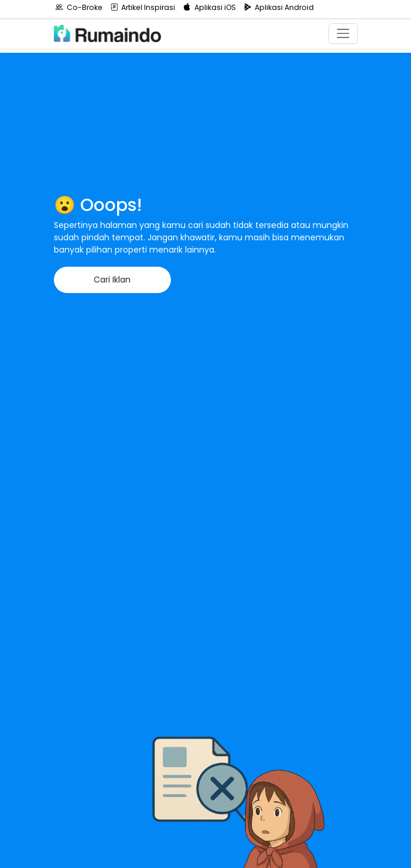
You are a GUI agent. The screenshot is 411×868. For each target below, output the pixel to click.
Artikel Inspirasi (143, 7)
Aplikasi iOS (210, 7)
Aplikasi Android (279, 7)
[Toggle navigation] (343, 34)
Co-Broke (79, 7)
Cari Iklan (112, 280)
